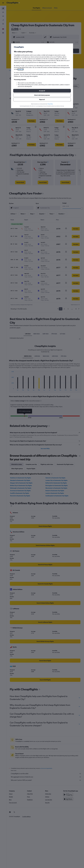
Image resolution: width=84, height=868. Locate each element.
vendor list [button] (21, 69)
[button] (42, 91)
